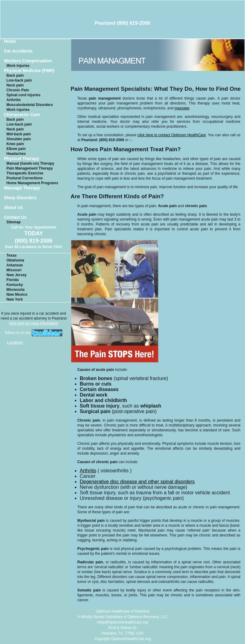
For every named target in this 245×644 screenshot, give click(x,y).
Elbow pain (16, 149)
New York (15, 299)
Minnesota (15, 290)
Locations (15, 342)
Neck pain (15, 85)
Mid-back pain (19, 134)
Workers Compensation (28, 61)
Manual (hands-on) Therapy (30, 163)
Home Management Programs (32, 183)
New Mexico (17, 295)
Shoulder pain (19, 139)
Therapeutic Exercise (25, 173)
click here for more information (33, 323)
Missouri (14, 270)
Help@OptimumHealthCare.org (123, 622)
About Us (13, 208)
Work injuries (18, 110)
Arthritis (14, 100)
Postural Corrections (25, 178)
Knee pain (15, 144)
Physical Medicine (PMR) (29, 71)
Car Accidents (18, 51)
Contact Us (15, 217)
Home (10, 41)
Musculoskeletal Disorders (30, 105)
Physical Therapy (22, 159)
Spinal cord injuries (23, 95)
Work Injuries (18, 66)
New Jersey (16, 275)
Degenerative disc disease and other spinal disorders (137, 482)
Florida (13, 280)
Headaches (16, 154)
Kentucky (15, 285)
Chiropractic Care (22, 115)
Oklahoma (15, 260)
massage (182, 108)
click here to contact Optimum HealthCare (172, 135)
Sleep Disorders (20, 198)
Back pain (15, 75)
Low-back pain (19, 80)
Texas (11, 255)
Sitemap (14, 222)
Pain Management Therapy (30, 168)
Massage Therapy (22, 188)
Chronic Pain (18, 90)
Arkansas (15, 265)
